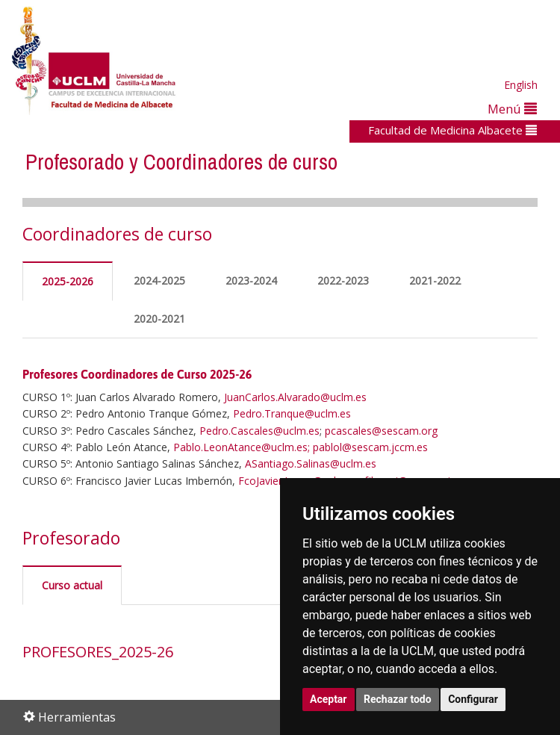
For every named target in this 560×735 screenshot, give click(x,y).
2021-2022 (435, 280)
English (521, 85)
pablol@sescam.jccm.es (370, 447)
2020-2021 (159, 319)
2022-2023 (343, 280)
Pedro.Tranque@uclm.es (292, 413)
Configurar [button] (473, 699)
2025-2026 (68, 281)
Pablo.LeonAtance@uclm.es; (242, 447)
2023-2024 (251, 280)
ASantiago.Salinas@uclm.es (311, 463)
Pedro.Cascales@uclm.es (259, 431)
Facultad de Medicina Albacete (452, 130)
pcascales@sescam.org (381, 431)
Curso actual (72, 585)
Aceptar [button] (329, 699)
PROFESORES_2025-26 (98, 652)
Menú (512, 109)
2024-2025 (159, 280)
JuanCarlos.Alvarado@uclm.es (295, 397)
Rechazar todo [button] (398, 699)
